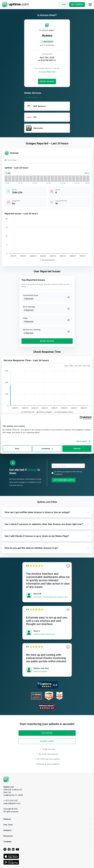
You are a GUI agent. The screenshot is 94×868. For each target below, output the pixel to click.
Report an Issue (47, 81)
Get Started (47, 441)
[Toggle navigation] (90, 5)
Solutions (47, 830)
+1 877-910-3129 (11, 801)
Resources (47, 836)
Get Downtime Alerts (64, 480)
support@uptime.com (12, 803)
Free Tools (47, 825)
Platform (47, 819)
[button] (47, 512)
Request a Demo (47, 741)
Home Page (11, 160)
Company (47, 842)
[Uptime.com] (6, 779)
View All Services (33, 97)
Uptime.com (9, 787)
